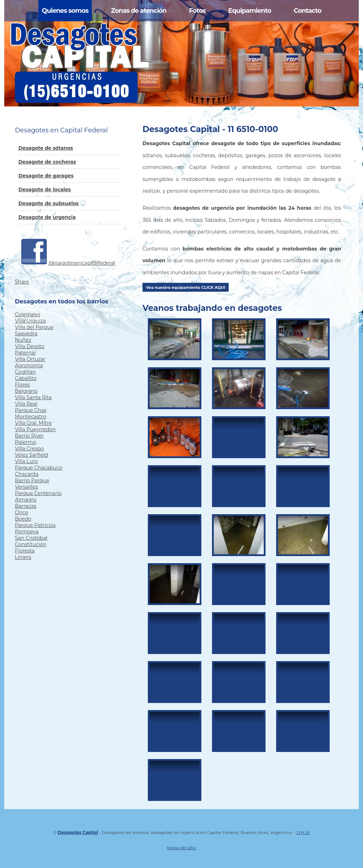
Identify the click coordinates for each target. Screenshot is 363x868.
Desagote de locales (44, 189)
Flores (22, 385)
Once (21, 512)
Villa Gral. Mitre (33, 423)
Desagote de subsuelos (49, 203)
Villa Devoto (30, 346)
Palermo (25, 442)
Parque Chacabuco (39, 468)
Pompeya (27, 532)
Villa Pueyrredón (35, 429)
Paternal (25, 353)
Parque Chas (31, 410)
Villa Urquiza (30, 321)
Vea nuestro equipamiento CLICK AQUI (186, 287)
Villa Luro (26, 461)
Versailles (26, 487)
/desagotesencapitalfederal (82, 263)
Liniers (23, 557)
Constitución (31, 544)
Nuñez (23, 340)
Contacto (308, 11)
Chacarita (27, 474)
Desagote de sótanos (46, 148)
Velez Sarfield (31, 455)
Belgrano (26, 391)
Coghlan (25, 372)
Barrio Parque (32, 480)
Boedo (23, 519)
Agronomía (29, 366)
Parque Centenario (38, 493)
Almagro (26, 500)
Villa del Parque (34, 327)
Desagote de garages (46, 176)
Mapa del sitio (181, 848)
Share (22, 282)
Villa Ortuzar (30, 359)
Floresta (25, 551)
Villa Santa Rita (33, 397)
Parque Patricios (35, 525)
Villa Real (26, 404)
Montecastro (30, 417)
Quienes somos (65, 11)
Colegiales (27, 314)
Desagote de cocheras (47, 162)
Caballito (26, 378)
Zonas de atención (139, 11)
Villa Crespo (29, 449)
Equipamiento (250, 11)
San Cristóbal (31, 538)
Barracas (26, 506)
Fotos (197, 11)
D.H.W (303, 832)
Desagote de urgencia (47, 217)
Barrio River (29, 436)
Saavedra (26, 334)
